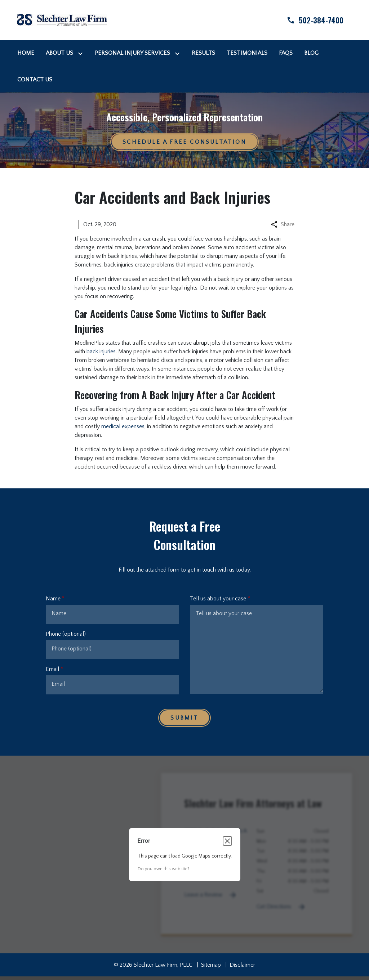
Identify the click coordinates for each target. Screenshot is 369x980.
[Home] (26, 53)
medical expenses (123, 426)
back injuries (101, 352)
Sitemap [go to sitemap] (211, 965)
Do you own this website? (164, 869)
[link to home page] (62, 19)
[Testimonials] (247, 53)
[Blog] (311, 53)
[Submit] (184, 718)
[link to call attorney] (309, 20)
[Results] (203, 53)
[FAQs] (286, 53)
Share (283, 224)
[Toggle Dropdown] (82, 53)
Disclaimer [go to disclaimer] (242, 965)
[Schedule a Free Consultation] (184, 142)
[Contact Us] (35, 80)
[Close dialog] (227, 841)
